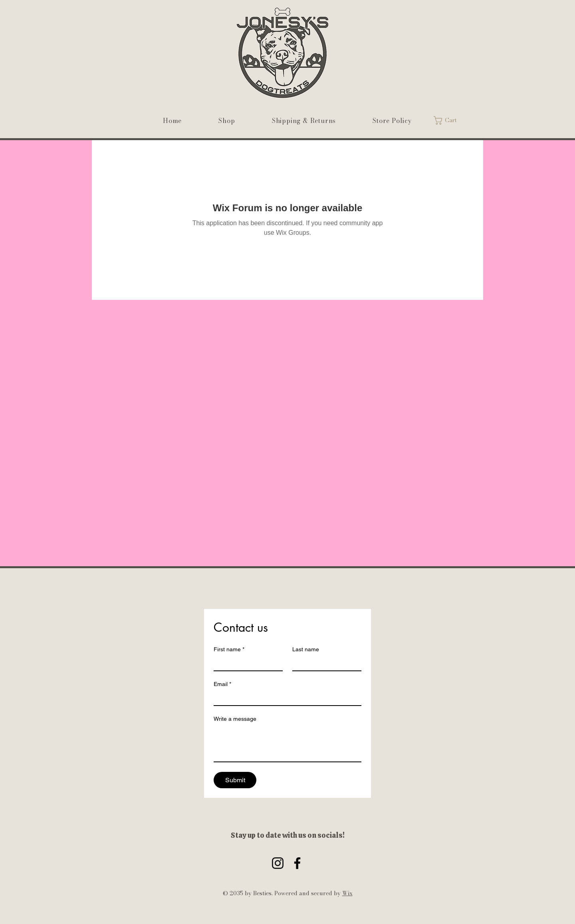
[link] (450, 120)
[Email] (285, 698)
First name (229, 649)
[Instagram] (278, 863)
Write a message (235, 719)
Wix (347, 893)
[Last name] (324, 663)
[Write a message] (287, 744)
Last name (306, 649)
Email (222, 684)
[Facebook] (297, 863)
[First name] (246, 663)
